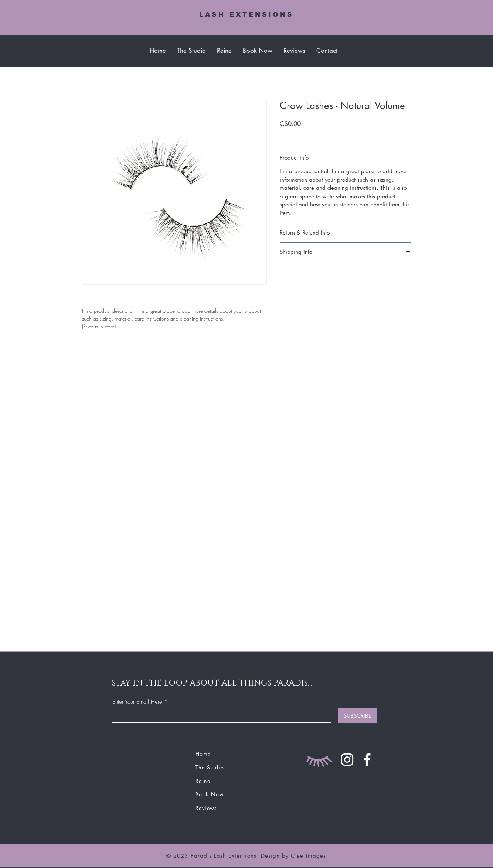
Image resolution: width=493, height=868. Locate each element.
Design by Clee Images (293, 856)
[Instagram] (347, 760)
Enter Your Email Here (137, 702)
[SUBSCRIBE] (358, 715)
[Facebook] (367, 760)
